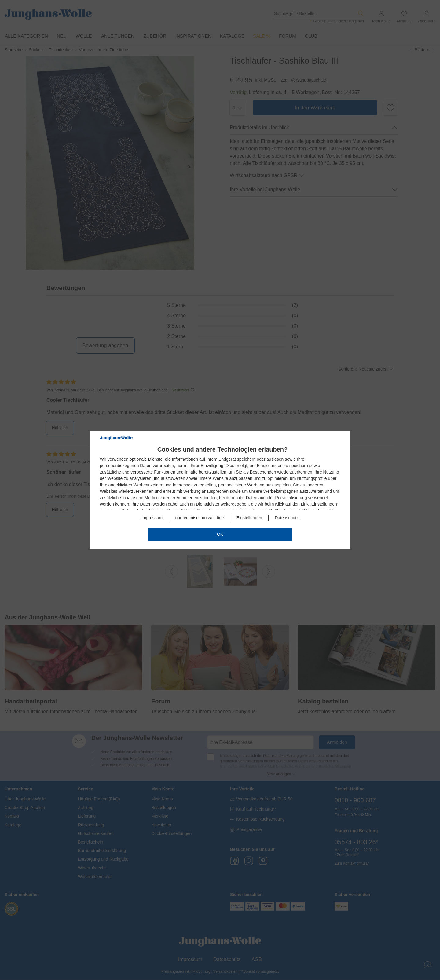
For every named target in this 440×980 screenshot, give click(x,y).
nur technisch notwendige (200, 518)
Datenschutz (287, 518)
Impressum (152, 518)
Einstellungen (324, 504)
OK (220, 534)
